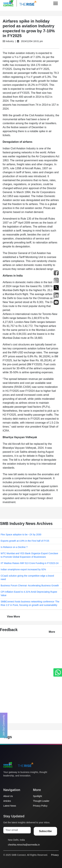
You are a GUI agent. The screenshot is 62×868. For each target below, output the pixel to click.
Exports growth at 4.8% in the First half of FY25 (25, 541)
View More (13, 617)
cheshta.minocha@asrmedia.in (24, 845)
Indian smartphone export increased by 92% (23, 569)
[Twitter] (5, 782)
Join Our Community (4, 725)
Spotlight (38, 796)
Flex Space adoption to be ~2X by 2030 (21, 535)
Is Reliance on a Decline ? (14, 547)
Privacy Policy (40, 806)
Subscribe (45, 831)
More (52, 632)
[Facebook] (11, 782)
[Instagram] (18, 782)
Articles (7, 801)
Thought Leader (41, 801)
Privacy (55, 855)
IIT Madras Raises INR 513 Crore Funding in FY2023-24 (30, 563)
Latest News (10, 806)
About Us (8, 796)
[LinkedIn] (24, 782)
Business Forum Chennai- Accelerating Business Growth (30, 586)
